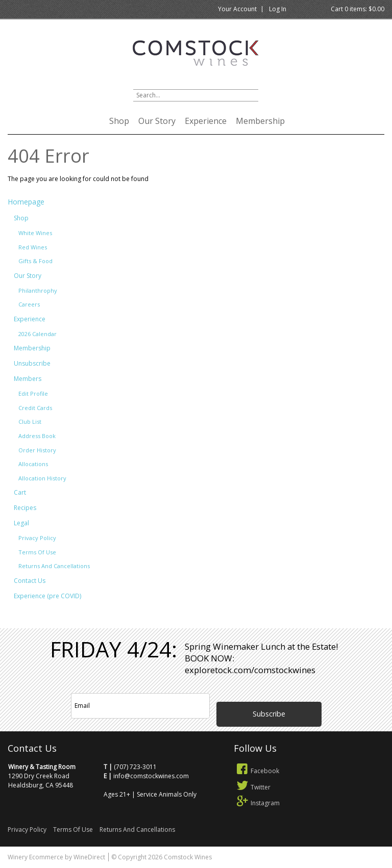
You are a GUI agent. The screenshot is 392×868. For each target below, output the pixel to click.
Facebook (257, 771)
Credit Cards (35, 408)
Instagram (257, 803)
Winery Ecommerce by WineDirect (56, 857)
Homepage (26, 202)
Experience (206, 121)
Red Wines (33, 247)
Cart (20, 492)
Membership (260, 121)
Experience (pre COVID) (47, 596)
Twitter (252, 787)
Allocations (33, 464)
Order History (37, 450)
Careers (29, 304)
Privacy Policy (37, 538)
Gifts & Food (35, 261)
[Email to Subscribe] (140, 706)
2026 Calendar (38, 334)
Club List (30, 422)
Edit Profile (33, 393)
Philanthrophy (38, 290)
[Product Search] (196, 95)
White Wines (35, 233)
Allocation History (42, 478)
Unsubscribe (32, 363)
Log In (278, 9)
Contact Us (30, 581)
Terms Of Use (37, 552)
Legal (21, 523)
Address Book (37, 436)
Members (28, 379)
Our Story (157, 121)
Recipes (25, 508)
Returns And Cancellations (54, 566)
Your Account (237, 9)
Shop (119, 121)
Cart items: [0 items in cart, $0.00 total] (358, 9)
